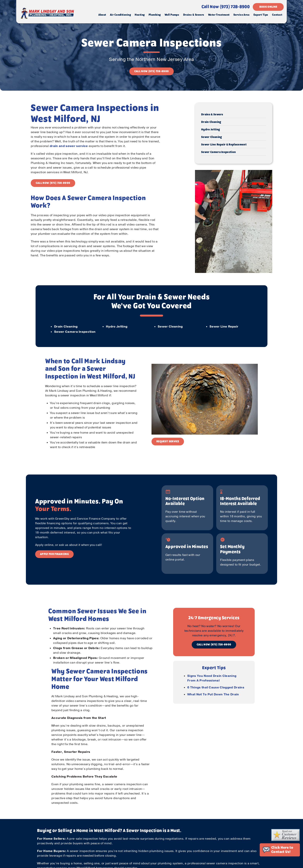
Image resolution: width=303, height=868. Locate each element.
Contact (277, 15)
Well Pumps (172, 15)
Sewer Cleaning (212, 137)
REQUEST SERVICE (168, 442)
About (102, 15)
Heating (140, 15)
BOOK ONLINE (268, 7)
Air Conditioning (120, 15)
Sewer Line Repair (224, 327)
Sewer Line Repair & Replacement (224, 145)
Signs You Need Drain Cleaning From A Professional (212, 678)
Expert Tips (261, 15)
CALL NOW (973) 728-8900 (151, 71)
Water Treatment (219, 15)
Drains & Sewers (194, 15)
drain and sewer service (69, 146)
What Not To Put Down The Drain (213, 694)
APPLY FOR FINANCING (54, 554)
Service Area (241, 15)
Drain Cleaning (211, 122)
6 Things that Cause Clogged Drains (216, 687)
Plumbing (155, 15)
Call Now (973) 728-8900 (226, 7)
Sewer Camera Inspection (218, 152)
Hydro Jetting (211, 130)
